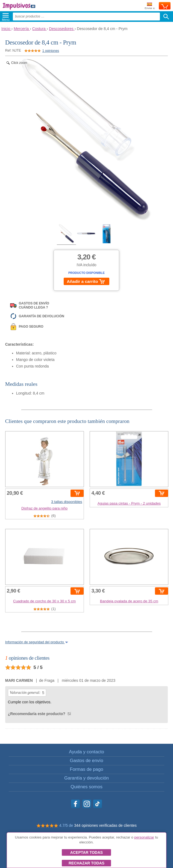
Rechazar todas (86, 863)
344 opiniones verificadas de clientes (105, 825)
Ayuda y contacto (86, 752)
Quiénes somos (86, 787)
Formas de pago (86, 769)
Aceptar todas (86, 852)
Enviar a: (150, 6)
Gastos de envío (86, 761)
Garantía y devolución (86, 778)
